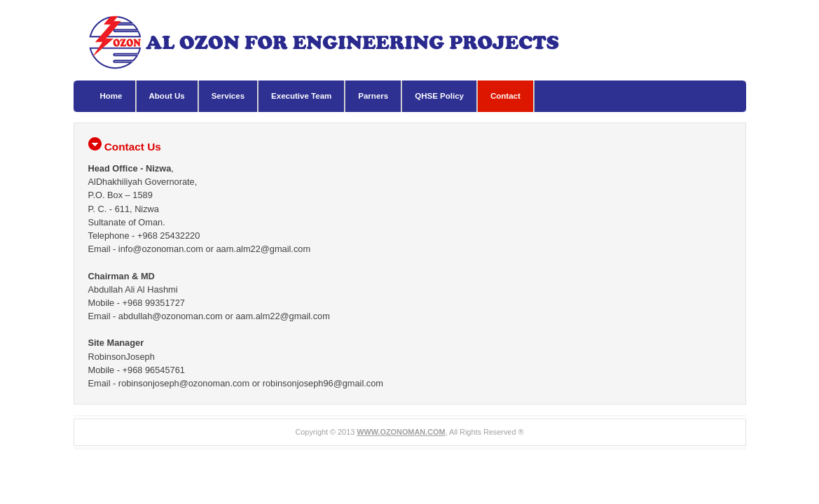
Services (228, 96)
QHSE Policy (439, 96)
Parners (373, 96)
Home (111, 96)
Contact (505, 96)
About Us (167, 96)
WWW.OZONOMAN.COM (401, 432)
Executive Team (301, 96)
